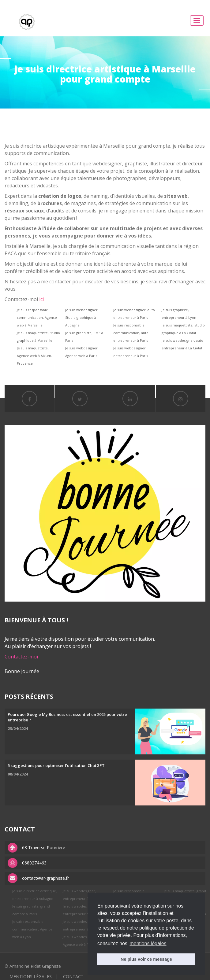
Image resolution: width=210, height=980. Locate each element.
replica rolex (47, 4)
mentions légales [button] (148, 943)
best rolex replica (17, 4)
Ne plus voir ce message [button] (146, 959)
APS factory (72, 4)
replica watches (100, 4)
